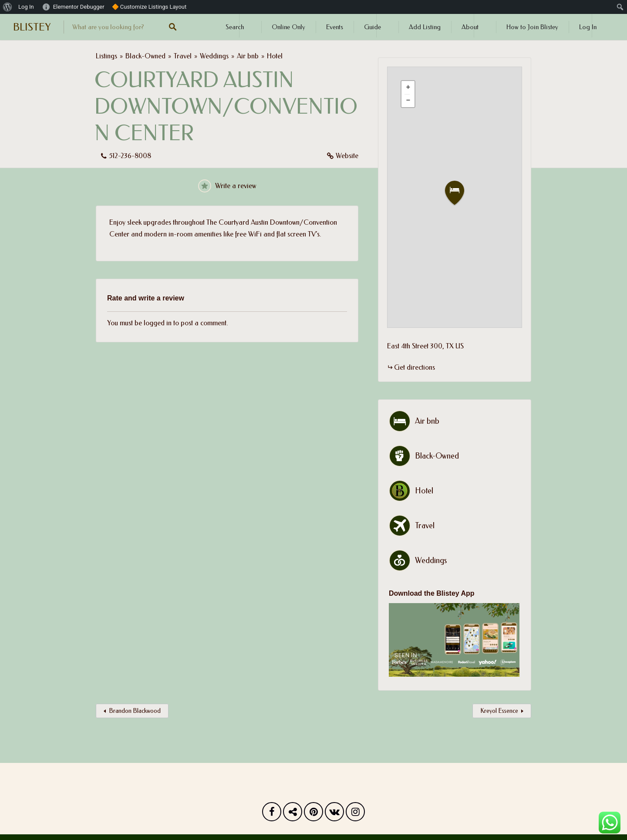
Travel (183, 56)
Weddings (214, 56)
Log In (588, 27)
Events (335, 27)
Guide (372, 27)
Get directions (415, 367)
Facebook (272, 814)
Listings (106, 56)
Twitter (293, 814)
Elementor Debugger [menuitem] (79, 7)
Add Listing (425, 27)
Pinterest (313, 814)
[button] (460, 193)
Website (347, 156)
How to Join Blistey (532, 27)
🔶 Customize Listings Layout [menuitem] (149, 7)
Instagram (355, 814)
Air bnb (248, 56)
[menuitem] (8, 7)
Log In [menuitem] (26, 7)
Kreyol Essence (499, 711)
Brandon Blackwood (135, 711)
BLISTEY (32, 27)
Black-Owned (145, 56)
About (470, 27)
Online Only (288, 27)
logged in (158, 323)
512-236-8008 (130, 156)
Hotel (275, 56)
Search (235, 27)
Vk (334, 814)
